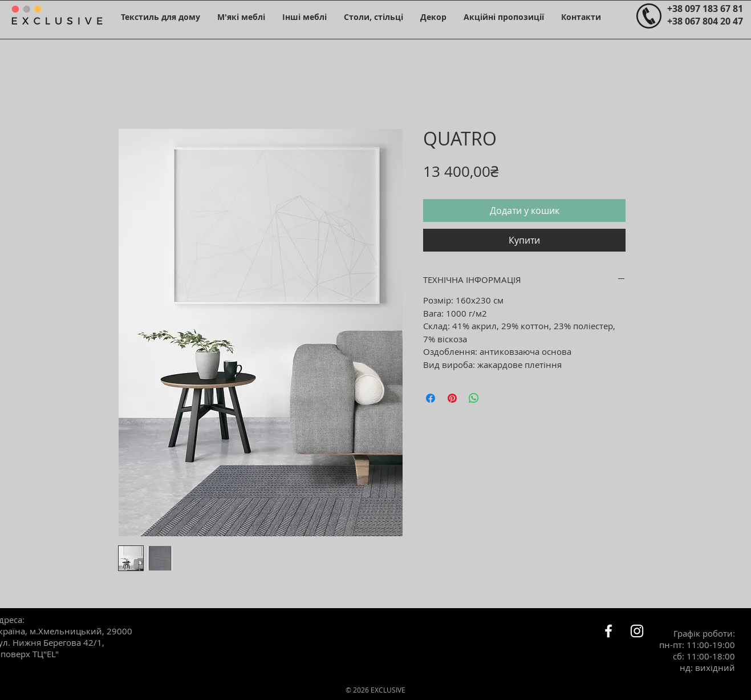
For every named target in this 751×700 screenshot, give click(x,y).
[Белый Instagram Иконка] (637, 631)
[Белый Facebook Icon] (608, 631)
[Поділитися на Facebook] (431, 398)
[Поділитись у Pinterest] (452, 398)
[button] (161, 17)
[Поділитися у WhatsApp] (474, 398)
